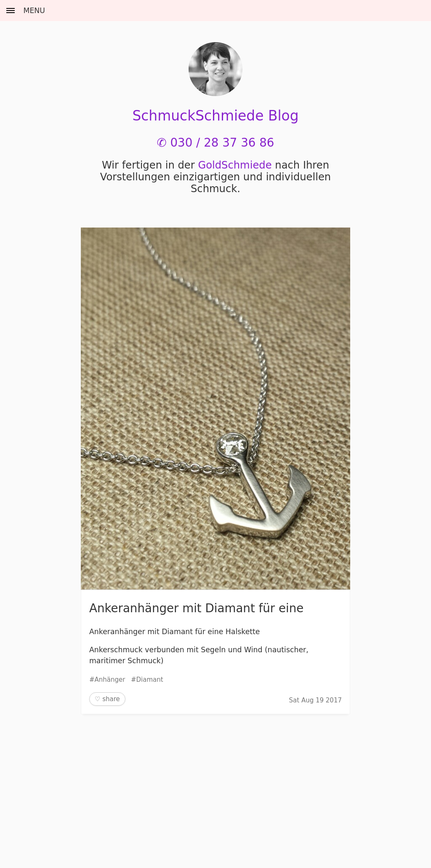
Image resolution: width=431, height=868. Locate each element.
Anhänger (110, 680)
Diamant (150, 680)
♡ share (107, 699)
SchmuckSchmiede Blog (215, 116)
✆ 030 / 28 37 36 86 (216, 143)
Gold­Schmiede (235, 165)
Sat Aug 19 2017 (315, 700)
